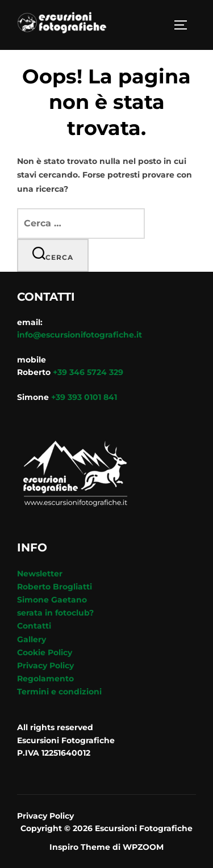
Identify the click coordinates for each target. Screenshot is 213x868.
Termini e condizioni (59, 692)
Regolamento (45, 679)
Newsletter (40, 574)
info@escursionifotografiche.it (80, 335)
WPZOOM (143, 847)
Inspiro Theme (80, 847)
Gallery (32, 639)
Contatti (34, 626)
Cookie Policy (45, 652)
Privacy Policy (45, 665)
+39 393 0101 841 (84, 397)
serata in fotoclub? (55, 613)
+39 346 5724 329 (88, 372)
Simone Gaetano (52, 600)
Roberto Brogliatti (55, 587)
